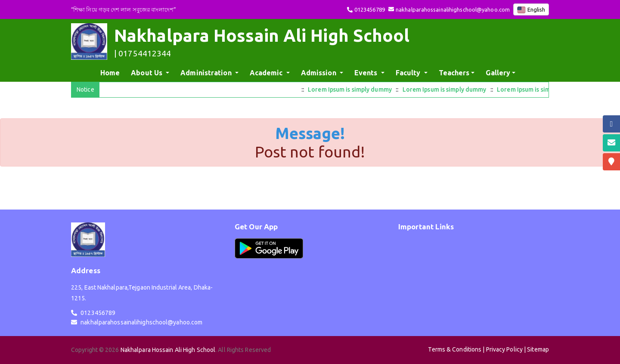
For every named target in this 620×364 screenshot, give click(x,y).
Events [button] (367, 73)
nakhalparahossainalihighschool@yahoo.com (453, 9)
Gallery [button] (498, 73)
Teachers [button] (454, 73)
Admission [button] (319, 73)
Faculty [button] (409, 73)
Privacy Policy (504, 349)
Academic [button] (267, 73)
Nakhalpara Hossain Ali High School (168, 350)
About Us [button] (147, 73)
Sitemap (538, 349)
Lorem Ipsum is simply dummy (354, 89)
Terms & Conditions (455, 349)
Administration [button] (207, 73)
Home (112, 72)
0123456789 (370, 9)
